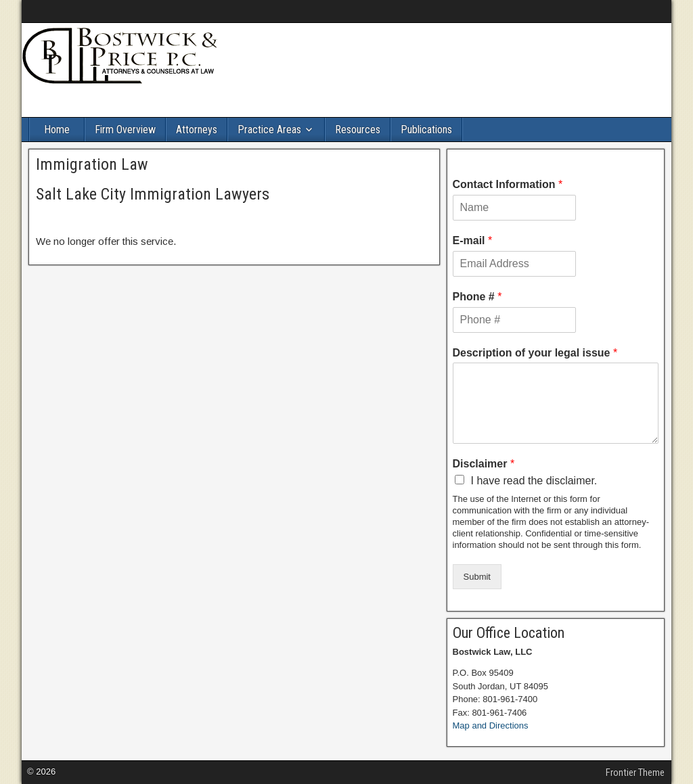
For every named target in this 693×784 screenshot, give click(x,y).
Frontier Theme (635, 773)
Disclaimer (484, 464)
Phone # (477, 297)
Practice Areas (269, 130)
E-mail (473, 240)
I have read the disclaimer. (534, 481)
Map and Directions (491, 725)
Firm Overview (125, 130)
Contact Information (508, 184)
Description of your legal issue (535, 353)
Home (57, 130)
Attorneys (197, 130)
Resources (358, 130)
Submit (477, 577)
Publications (426, 130)
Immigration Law (92, 164)
